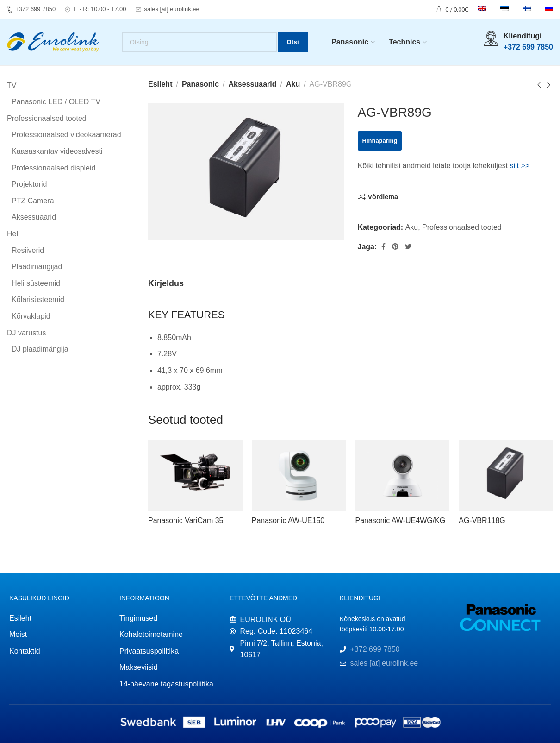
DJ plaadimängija (40, 349)
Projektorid (29, 185)
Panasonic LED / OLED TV (56, 102)
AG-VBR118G (482, 520)
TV (12, 85)
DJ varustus (26, 333)
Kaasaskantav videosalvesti (57, 151)
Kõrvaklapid (31, 316)
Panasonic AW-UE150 (288, 520)
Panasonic (200, 84)
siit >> (520, 166)
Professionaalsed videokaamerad (66, 135)
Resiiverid (28, 250)
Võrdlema (383, 197)
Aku (293, 84)
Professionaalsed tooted (462, 227)
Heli (13, 234)
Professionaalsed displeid (53, 168)
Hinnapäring (380, 141)
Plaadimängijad (37, 267)
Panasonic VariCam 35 (186, 520)
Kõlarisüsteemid (38, 300)
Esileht (160, 84)
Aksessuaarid (252, 84)
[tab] (166, 284)
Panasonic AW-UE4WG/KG (401, 520)
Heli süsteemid (36, 283)
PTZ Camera (33, 201)
